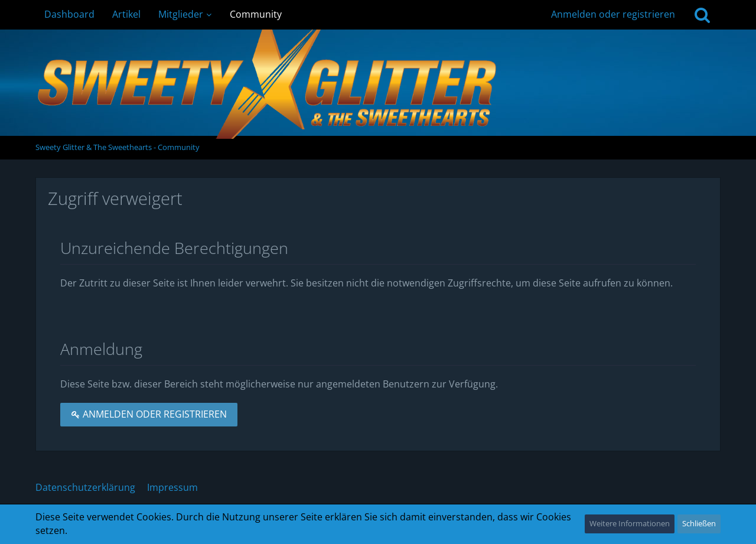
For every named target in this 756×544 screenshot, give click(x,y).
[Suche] (702, 15)
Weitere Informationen (630, 523)
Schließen (699, 523)
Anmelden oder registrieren (613, 14)
